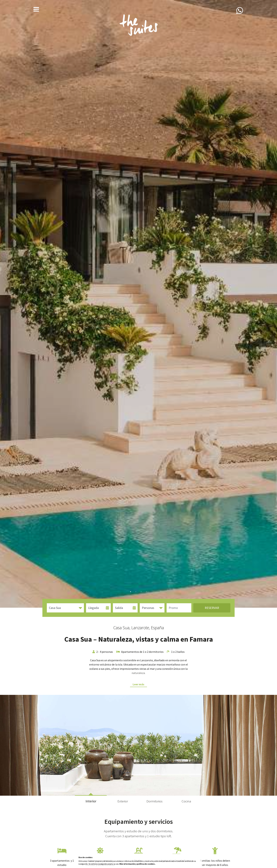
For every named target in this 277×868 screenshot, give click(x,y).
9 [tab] (154, 785)
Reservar (212, 608)
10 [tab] (160, 785)
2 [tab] (136, 592)
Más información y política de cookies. (137, 864)
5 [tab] (133, 785)
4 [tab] (146, 592)
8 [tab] (149, 785)
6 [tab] (138, 785)
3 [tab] (141, 592)
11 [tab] (165, 785)
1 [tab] (131, 592)
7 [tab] (144, 785)
